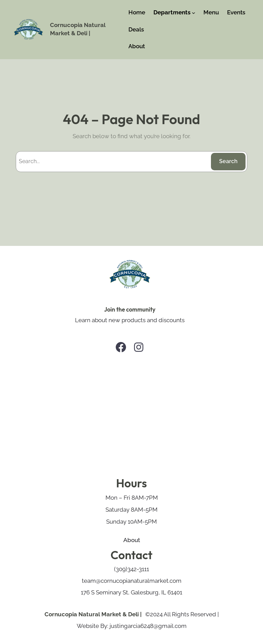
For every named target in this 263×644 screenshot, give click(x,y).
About (132, 540)
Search (228, 161)
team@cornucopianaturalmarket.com (132, 581)
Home (137, 12)
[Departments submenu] (193, 13)
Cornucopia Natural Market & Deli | (93, 614)
